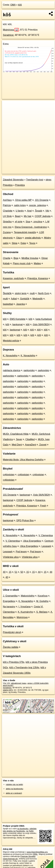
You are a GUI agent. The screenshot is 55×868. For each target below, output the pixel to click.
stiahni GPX (8, 690)
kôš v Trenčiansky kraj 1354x (24, 668)
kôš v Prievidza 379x (14, 662)
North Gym (44, 293)
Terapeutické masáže (25, 232)
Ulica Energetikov (32, 541)
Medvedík (38, 299)
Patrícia (7, 205)
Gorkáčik (25, 299)
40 (4, 572)
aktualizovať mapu (19, 683)
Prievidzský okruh (12, 632)
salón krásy (20, 205)
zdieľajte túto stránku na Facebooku (20, 830)
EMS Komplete (18, 319)
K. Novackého (10, 356)
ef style (19, 222)
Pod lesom (21, 552)
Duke (23, 243)
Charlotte (8, 211)
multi (32, 293)
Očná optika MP (23, 200)
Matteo (37, 263)
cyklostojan (9, 475)
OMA (13, 5)
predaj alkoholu (33, 238)
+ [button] (7, 105)
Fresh (43, 506)
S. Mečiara (42, 612)
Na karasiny (9, 607)
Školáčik (7, 293)
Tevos (32, 243)
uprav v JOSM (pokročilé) (38, 683)
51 (16, 572)
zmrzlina (38, 222)
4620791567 (8, 685)
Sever (19, 439)
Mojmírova (11, 30)
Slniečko (7, 222)
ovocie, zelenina (38, 205)
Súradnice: (9, 35)
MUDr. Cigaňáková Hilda (16, 434)
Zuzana (7, 232)
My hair (28, 216)
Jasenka (21, 304)
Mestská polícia (11, 341)
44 (39, 572)
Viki (47, 211)
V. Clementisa (46, 535)
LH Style (7, 216)
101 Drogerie (42, 200)
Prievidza (20, 185)
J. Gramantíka (10, 596)
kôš (20, 5)
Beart (18, 216)
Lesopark (46, 546)
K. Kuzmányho (25, 612)
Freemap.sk (38, 169)
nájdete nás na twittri (14, 784)
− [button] (7, 110)
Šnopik (39, 211)
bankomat (18, 324)
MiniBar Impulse (30, 258)
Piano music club (22, 263)
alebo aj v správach (14, 793)
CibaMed (30, 439)
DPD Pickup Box (25, 520)
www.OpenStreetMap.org (37, 852)
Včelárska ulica (11, 557)
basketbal (8, 304)
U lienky (20, 211)
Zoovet (43, 445)
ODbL (35, 854)
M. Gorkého (42, 601)
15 (10, 572)
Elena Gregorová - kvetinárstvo (31, 227)
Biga (16, 258)
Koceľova (43, 596)
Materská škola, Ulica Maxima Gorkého (23, 460)
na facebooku (23, 829)
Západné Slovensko (13, 180)
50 (22, 572)
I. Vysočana (25, 607)
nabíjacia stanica (12, 370)
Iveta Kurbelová (44, 319)
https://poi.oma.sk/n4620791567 (15, 172)
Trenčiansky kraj (35, 180)
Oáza (19, 238)
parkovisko (29, 370)
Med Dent (17, 445)
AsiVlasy (7, 200)
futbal (14, 299)
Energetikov (9, 601)
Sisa (28, 222)
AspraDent (30, 445)
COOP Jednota (43, 216)
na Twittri (30, 831)
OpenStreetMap (23, 169)
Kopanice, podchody (13, 278)
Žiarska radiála (11, 647)
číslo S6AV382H (41, 324)
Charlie (7, 258)
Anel (29, 211)
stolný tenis (21, 293)
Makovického (28, 596)
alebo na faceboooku (15, 789)
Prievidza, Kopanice (38, 278)
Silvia (15, 243)
